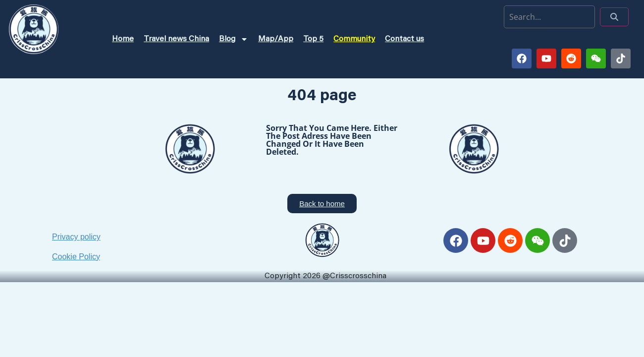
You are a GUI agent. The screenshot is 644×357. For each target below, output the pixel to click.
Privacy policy (76, 237)
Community (354, 39)
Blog (234, 39)
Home (123, 39)
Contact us (404, 39)
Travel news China (176, 39)
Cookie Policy (76, 257)
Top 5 (313, 39)
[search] (549, 17)
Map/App (276, 39)
